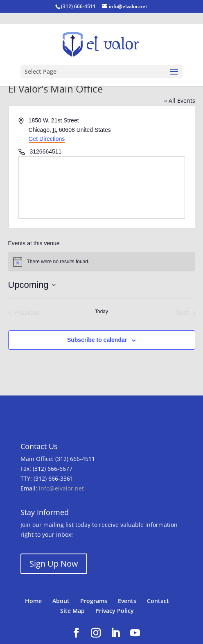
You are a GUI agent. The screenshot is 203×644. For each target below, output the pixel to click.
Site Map (72, 611)
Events (127, 601)
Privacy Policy (115, 611)
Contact (158, 601)
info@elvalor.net (61, 488)
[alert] (102, 262)
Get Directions (47, 139)
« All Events (180, 101)
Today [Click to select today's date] (101, 312)
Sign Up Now (54, 564)
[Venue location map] (102, 188)
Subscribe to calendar (97, 340)
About (61, 601)
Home (33, 601)
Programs (94, 601)
